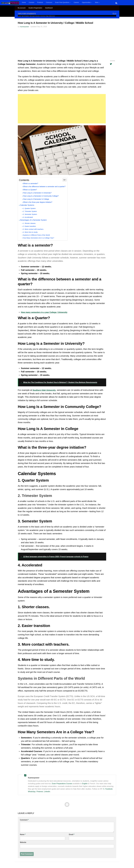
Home (24, 2)
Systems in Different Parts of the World (38, 235)
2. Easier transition (30, 226)
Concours (49, 2)
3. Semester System (31, 214)
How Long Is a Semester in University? (39, 193)
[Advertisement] (67, 44)
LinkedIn (48, 791)
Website (23, 842)
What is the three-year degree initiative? (39, 202)
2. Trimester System (31, 211)
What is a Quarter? (31, 190)
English (87, 783)
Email (72, 834)
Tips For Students (28, 14)
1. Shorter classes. (30, 223)
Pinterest (41, 791)
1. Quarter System (30, 208)
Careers (76, 2)
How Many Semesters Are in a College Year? (40, 238)
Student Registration (35, 8)
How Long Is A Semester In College (37, 199)
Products (40, 2)
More (97, 2)
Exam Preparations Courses (63, 783)
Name (23, 834)
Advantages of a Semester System (35, 220)
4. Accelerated (28, 217)
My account (22, 8)
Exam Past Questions (62, 2)
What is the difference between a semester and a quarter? (47, 186)
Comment (24, 820)
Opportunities (86, 2)
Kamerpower (25, 26)
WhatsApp (32, 791)
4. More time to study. (31, 232)
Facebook (109, 789)
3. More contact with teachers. (34, 229)
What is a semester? (31, 183)
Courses (32, 2)
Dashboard (49, 8)
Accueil (19, 16)
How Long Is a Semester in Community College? (43, 196)
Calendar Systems (28, 205)
